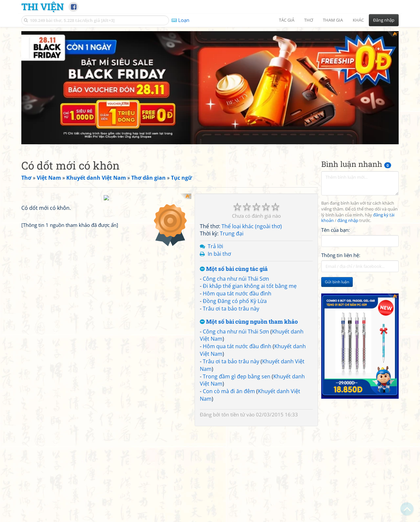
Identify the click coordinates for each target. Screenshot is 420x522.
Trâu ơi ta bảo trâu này (231, 309)
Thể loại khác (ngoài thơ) (252, 226)
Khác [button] (358, 20)
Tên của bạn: (336, 230)
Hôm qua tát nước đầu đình (237, 293)
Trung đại (232, 233)
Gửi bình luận (337, 282)
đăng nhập (348, 221)
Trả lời (215, 246)
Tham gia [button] (333, 20)
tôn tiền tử (233, 414)
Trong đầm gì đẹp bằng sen (237, 376)
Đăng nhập (384, 20)
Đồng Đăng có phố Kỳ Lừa (235, 301)
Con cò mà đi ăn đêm (229, 391)
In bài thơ (219, 254)
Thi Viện (42, 7)
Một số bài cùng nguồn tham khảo (249, 322)
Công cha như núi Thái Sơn (236, 279)
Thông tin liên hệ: (341, 255)
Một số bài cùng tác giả (234, 269)
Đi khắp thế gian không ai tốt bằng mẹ (250, 286)
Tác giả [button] (287, 20)
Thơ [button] (309, 20)
